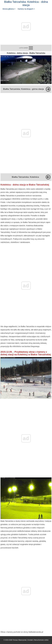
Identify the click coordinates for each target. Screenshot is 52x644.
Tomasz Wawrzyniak (20, 640)
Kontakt (30, 640)
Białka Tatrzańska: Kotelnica (25, 177)
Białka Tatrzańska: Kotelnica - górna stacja (23, 89)
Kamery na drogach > (26, 9)
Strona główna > (9, 9)
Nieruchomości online (41, 640)
